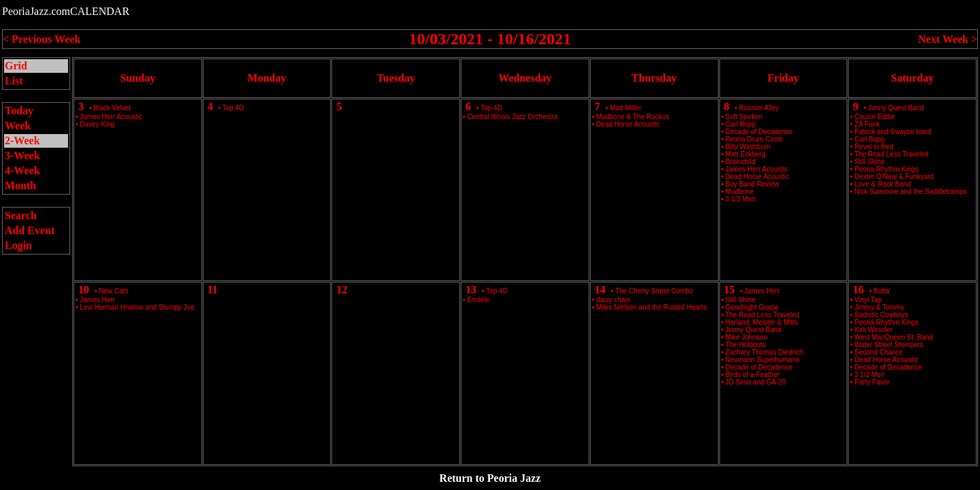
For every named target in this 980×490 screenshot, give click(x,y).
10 (84, 290)
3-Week (22, 156)
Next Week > (948, 39)
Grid (16, 66)
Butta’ (883, 291)
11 (213, 290)
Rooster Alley (759, 108)
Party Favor (872, 382)
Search (21, 215)
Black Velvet (112, 108)
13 (471, 290)
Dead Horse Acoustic (628, 124)
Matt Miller (625, 108)
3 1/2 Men (740, 199)
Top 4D (233, 108)
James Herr (762, 291)
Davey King (97, 124)
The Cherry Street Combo (654, 291)
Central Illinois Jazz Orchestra (512, 117)
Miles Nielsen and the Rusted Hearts (651, 307)
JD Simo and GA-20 (756, 382)
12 (342, 290)
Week (18, 126)
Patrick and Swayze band (893, 132)
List (14, 81)
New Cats (113, 291)
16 (858, 290)
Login (18, 245)
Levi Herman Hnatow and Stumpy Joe (137, 307)
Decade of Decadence (888, 367)
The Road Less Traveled (891, 154)
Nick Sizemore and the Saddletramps (911, 192)
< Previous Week (42, 39)
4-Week (22, 170)
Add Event (30, 230)
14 (600, 290)
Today (19, 111)
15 (730, 290)
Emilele (478, 300)
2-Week (22, 141)
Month (20, 185)
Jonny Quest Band (896, 108)
